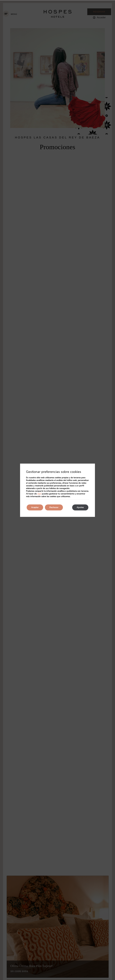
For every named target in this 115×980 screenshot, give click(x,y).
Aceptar (35, 507)
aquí (39, 494)
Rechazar (54, 507)
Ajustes (80, 507)
